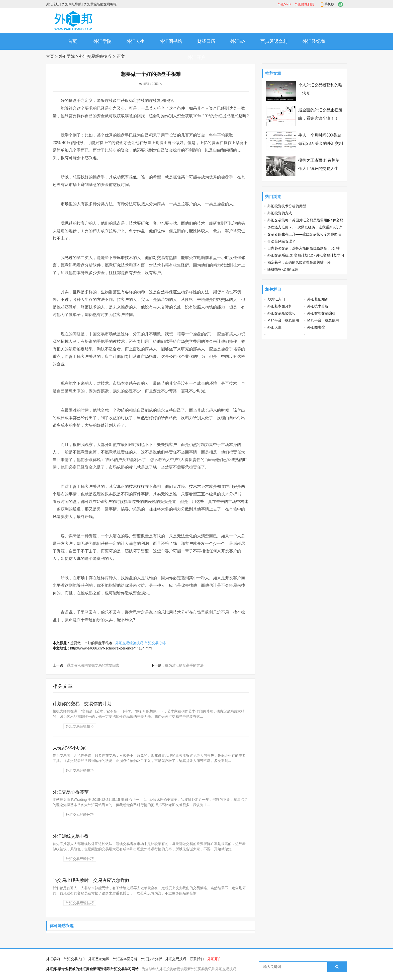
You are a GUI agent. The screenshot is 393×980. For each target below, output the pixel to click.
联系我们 (197, 959)
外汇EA (238, 41)
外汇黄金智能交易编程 (100, 4)
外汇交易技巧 (176, 959)
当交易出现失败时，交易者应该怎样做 (91, 880)
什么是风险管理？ (281, 241)
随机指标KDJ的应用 (283, 269)
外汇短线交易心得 (71, 836)
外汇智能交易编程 (321, 313)
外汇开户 (197, 57)
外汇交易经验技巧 (95, 56)
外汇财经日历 (305, 4)
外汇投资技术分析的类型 (287, 206)
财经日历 (206, 41)
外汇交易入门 (74, 959)
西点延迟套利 (274, 41)
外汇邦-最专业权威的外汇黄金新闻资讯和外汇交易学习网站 (92, 969)
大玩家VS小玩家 (69, 748)
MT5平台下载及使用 (323, 320)
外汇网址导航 (72, 4)
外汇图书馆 (171, 41)
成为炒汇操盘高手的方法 (184, 665)
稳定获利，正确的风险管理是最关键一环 (299, 262)
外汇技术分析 (318, 306)
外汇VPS (284, 4)
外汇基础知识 (318, 299)
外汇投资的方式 (280, 213)
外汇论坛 (53, 4)
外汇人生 (136, 41)
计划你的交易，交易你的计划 (82, 704)
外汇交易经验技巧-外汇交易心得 (140, 643)
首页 (72, 41)
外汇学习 (53, 959)
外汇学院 (103, 41)
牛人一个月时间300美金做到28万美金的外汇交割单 (321, 143)
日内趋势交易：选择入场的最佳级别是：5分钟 (304, 248)
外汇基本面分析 (280, 306)
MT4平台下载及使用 (283, 320)
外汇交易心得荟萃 (71, 792)
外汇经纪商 (314, 41)
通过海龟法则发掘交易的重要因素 (93, 665)
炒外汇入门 (276, 299)
